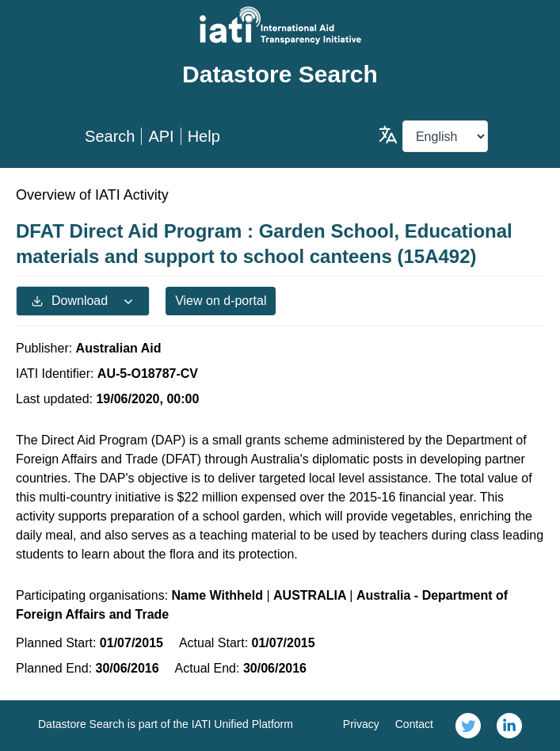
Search (110, 136)
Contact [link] (414, 724)
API (161, 136)
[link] (468, 726)
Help (204, 136)
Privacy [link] (361, 724)
